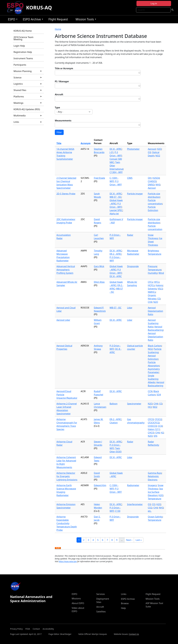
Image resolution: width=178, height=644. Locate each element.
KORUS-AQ (39, 8)
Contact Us (134, 634)
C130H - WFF (116, 172)
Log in (154, 3)
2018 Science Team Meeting (24, 38)
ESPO (12, 20)
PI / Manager (62, 81)
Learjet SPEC (116, 210)
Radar (130, 235)
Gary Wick (99, 266)
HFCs (157, 282)
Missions (76, 599)
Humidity (153, 273)
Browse (125, 603)
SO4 (159, 395)
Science (28, 78)
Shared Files (28, 91)
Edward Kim (100, 485)
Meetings (28, 104)
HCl (150, 407)
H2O (159, 149)
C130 (118, 511)
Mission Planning (28, 72)
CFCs (150, 282)
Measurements (63, 121)
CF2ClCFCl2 (154, 423)
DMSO (151, 185)
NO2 (158, 156)
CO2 (150, 508)
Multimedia (28, 116)
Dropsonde (133, 266)
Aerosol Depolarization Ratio (155, 311)
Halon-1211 (154, 429)
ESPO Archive (32, 20)
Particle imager (135, 194)
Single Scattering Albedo (153, 379)
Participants (20, 65)
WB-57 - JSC (116, 197)
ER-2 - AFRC (116, 254)
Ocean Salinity (155, 517)
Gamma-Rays (155, 473)
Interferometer (135, 504)
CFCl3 (151, 419)
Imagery (152, 485)
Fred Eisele (99, 178)
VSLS (160, 289)
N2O (156, 302)
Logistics (28, 84)
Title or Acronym (64, 68)
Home (58, 29)
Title (59, 143)
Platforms (28, 97)
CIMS (130, 178)
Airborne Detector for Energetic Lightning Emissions (67, 476)
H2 (162, 433)
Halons (159, 285)
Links (28, 123)
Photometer (133, 149)
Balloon (114, 404)
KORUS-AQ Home (23, 31)
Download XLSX (58, 548)
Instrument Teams (23, 58)
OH (149, 178)
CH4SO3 (152, 181)
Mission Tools (85, 20)
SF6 (155, 436)
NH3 (158, 185)
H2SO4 (156, 178)
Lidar (130, 308)
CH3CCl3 (152, 426)
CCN (150, 391)
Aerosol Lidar (63, 320)
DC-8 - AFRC (116, 149)
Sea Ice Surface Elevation (155, 492)
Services (101, 594)
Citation (114, 423)
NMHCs (152, 292)
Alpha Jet (114, 214)
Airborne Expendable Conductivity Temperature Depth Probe (67, 523)
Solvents (152, 289)
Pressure (152, 266)
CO (159, 299)
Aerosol (152, 149)
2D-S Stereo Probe (66, 194)
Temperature (155, 270)
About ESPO (78, 603)
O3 (149, 152)
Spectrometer (134, 404)
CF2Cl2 (158, 419)
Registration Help (23, 52)
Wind (161, 273)
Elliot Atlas (99, 282)
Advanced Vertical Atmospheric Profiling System (66, 270)
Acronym (86, 143)
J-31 (112, 152)
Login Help (19, 46)
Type (57, 107)
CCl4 (160, 426)
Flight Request (58, 19)
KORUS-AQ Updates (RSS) (27, 109)
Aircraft (59, 94)
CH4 (150, 302)
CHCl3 (151, 433)
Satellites (101, 612)
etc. (150, 511)
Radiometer (133, 485)
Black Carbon (155, 346)
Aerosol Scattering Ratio (153, 323)
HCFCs (151, 285)
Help (123, 608)
